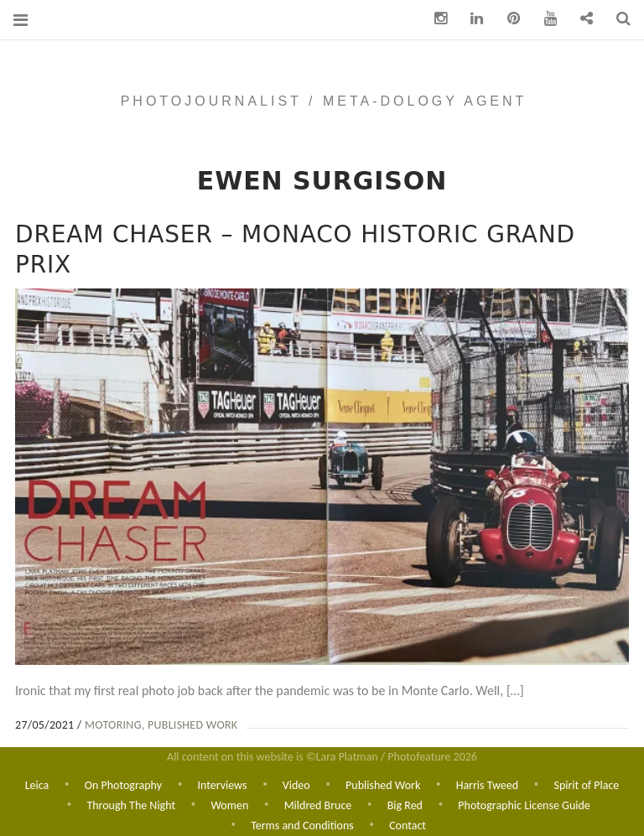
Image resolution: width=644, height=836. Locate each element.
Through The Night (131, 805)
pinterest (507, 19)
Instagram (434, 19)
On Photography (123, 784)
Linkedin (471, 19)
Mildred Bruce (318, 805)
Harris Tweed (487, 784)
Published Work (192, 725)
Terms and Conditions (302, 826)
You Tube (544, 19)
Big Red (405, 805)
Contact (408, 826)
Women (230, 805)
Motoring (113, 725)
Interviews (222, 784)
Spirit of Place (586, 784)
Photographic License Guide (524, 805)
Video (296, 784)
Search (617, 19)
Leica (37, 784)
